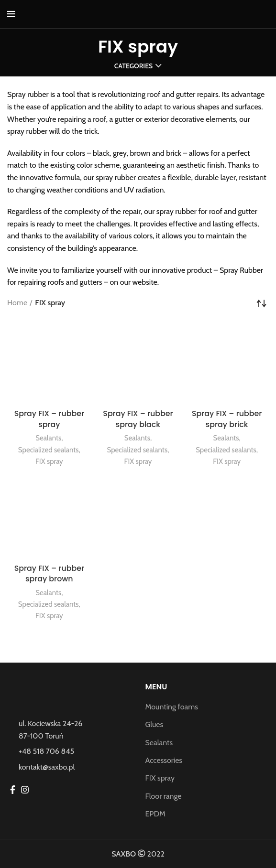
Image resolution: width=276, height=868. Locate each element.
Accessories (164, 760)
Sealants (49, 438)
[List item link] (69, 751)
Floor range (164, 796)
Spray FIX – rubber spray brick (227, 419)
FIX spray (49, 461)
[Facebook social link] (13, 790)
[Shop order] (262, 303)
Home (17, 303)
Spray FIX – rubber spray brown (49, 573)
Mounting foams (172, 707)
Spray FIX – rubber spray (49, 419)
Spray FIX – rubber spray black (138, 419)
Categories (133, 66)
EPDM (156, 814)
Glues (155, 724)
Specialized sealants (48, 450)
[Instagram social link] (25, 790)
